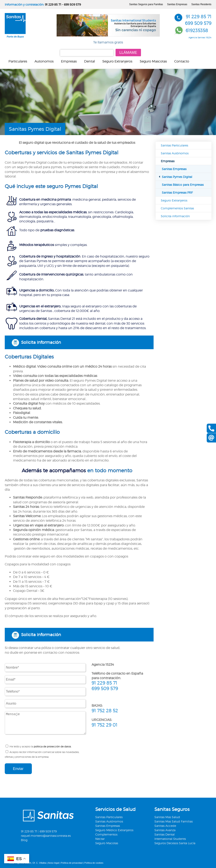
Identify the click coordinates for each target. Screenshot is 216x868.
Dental (90, 61)
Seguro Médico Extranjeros (114, 830)
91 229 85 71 (53, 4)
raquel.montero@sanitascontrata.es (46, 836)
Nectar (100, 839)
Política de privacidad (72, 863)
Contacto (182, 61)
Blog (24, 840)
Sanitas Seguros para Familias (146, 4)
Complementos (106, 834)
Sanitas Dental (165, 834)
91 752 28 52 (105, 711)
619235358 (197, 30)
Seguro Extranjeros (117, 61)
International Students (170, 839)
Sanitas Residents (201, 4)
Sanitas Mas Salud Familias (174, 821)
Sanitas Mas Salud (167, 817)
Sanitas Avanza (165, 830)
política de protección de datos (52, 746)
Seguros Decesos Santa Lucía (175, 843)
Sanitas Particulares (174, 145)
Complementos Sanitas (177, 208)
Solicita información (41, 342)
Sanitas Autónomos (175, 153)
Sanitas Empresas (177, 4)
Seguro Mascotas (153, 61)
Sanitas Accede (165, 826)
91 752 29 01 (104, 725)
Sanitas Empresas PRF (177, 192)
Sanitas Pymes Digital (177, 177)
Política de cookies (94, 863)
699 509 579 (72, 4)
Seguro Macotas (107, 843)
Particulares (18, 61)
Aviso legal (53, 863)
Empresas (69, 61)
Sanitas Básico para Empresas (183, 185)
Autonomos (44, 61)
